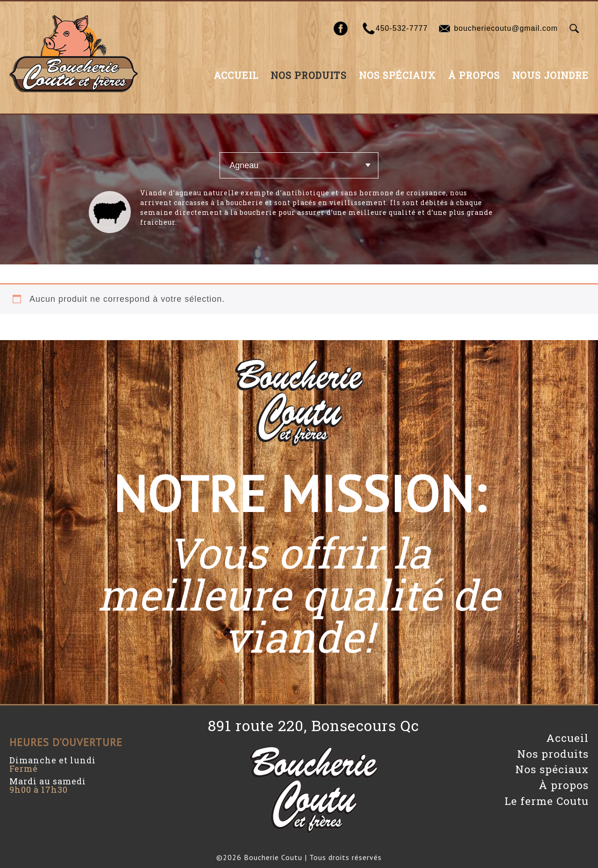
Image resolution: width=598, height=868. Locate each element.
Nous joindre (550, 75)
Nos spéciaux (397, 75)
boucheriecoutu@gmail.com (506, 28)
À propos (474, 75)
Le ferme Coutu (547, 801)
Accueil (236, 75)
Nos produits (309, 75)
